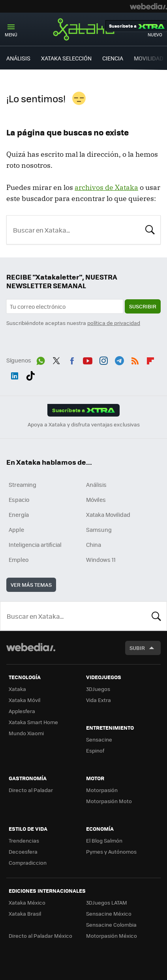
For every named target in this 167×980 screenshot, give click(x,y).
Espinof (95, 750)
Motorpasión (102, 790)
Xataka (84, 29)
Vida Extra (99, 700)
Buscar (150, 229)
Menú (11, 35)
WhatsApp (41, 359)
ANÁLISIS (18, 58)
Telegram (119, 359)
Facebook (72, 359)
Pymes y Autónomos (111, 851)
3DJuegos (98, 689)
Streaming (23, 484)
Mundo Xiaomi (26, 733)
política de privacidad (114, 323)
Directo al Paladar (31, 790)
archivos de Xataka (106, 187)
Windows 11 (101, 559)
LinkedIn (15, 374)
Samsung (99, 529)
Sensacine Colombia (111, 925)
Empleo (19, 559)
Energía (19, 514)
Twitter (56, 359)
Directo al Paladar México (40, 936)
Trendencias (24, 840)
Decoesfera (23, 851)
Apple (16, 529)
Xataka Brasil (25, 913)
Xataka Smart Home (33, 722)
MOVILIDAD (149, 58)
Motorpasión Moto (109, 801)
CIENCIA (113, 58)
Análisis (96, 484)
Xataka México (27, 902)
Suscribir (143, 306)
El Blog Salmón (104, 840)
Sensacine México (109, 913)
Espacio (19, 499)
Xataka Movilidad (108, 514)
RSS (135, 359)
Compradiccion (28, 863)
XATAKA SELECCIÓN (66, 58)
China (94, 544)
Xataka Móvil (24, 700)
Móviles (96, 499)
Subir (137, 648)
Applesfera (22, 711)
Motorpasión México (112, 936)
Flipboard (150, 359)
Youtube (88, 359)
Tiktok (30, 374)
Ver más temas (31, 585)
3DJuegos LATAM (107, 902)
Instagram (103, 359)
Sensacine (99, 739)
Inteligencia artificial (35, 544)
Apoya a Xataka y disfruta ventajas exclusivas (84, 424)
